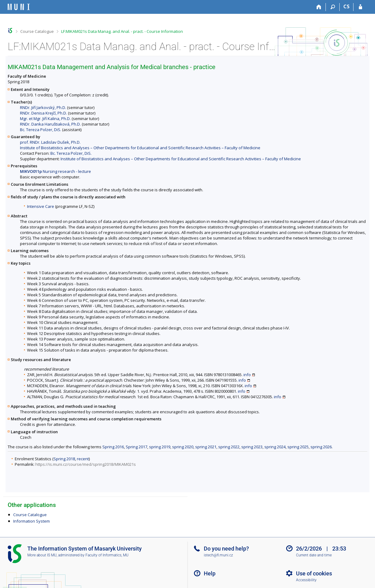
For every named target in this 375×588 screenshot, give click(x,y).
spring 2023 (252, 447)
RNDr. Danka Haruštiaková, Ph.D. (50, 124)
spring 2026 (321, 447)
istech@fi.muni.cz (218, 555)
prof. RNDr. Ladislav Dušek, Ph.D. (50, 142)
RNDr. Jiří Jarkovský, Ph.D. (43, 107)
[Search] (333, 7)
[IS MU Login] (360, 7)
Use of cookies (314, 573)
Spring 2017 (136, 447)
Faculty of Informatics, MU (107, 555)
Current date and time (314, 555)
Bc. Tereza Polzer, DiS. (41, 130)
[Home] (319, 7)
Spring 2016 (113, 447)
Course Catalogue (37, 31)
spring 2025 (298, 447)
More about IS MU (42, 555)
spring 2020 (183, 447)
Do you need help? (226, 549)
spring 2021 (206, 447)
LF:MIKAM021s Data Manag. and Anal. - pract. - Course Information (122, 31)
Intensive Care (41, 206)
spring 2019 (160, 447)
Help (210, 573)
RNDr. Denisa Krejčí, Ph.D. (43, 113)
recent (83, 459)
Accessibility (306, 580)
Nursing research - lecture (55, 171)
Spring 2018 (64, 459)
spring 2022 (229, 447)
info (247, 375)
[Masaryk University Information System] (19, 7)
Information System (32, 521)
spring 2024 (275, 447)
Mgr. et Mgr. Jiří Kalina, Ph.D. (45, 119)
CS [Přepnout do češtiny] (346, 6)
